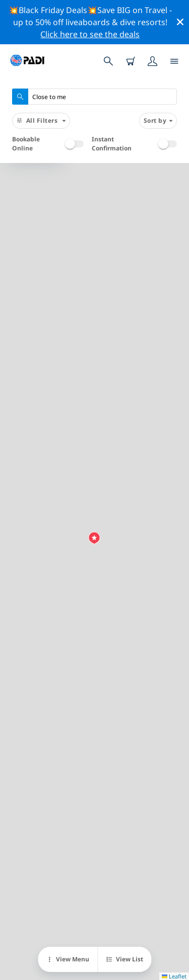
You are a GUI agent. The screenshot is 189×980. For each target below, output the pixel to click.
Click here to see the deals (90, 34)
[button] (94, 538)
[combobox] (94, 97)
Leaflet (174, 976)
